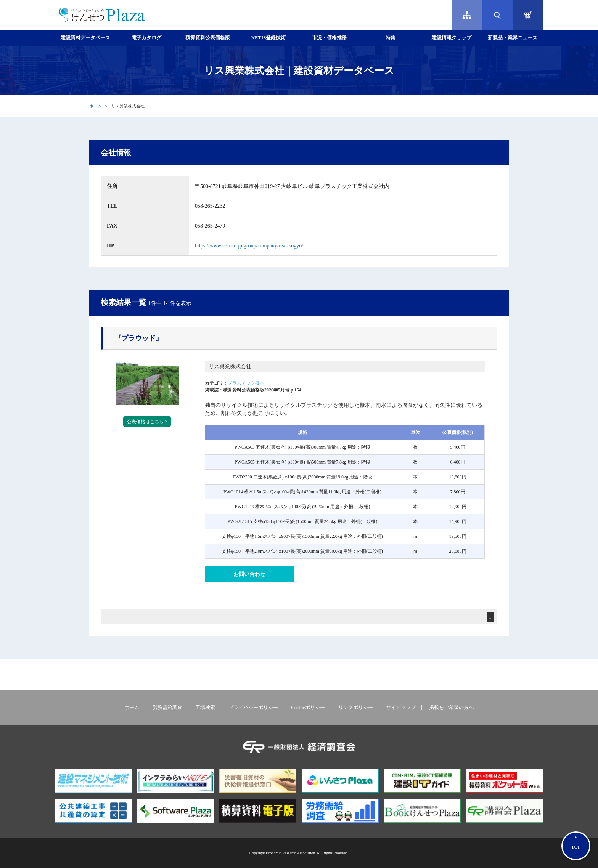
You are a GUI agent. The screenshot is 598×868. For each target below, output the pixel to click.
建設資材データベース (85, 38)
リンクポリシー (356, 708)
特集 (391, 38)
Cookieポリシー (308, 708)
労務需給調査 (167, 708)
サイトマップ (401, 708)
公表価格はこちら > (147, 422)
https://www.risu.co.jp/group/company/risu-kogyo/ (249, 246)
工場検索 (205, 708)
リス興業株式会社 (230, 367)
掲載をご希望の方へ (451, 708)
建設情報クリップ (452, 38)
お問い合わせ (249, 574)
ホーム (96, 106)
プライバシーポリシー (253, 708)
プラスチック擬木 (246, 383)
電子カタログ (146, 38)
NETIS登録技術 (268, 38)
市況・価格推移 (329, 38)
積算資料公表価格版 (208, 38)
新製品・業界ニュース (513, 38)
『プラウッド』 (138, 338)
